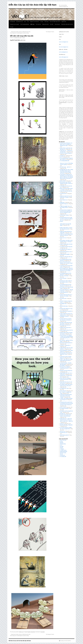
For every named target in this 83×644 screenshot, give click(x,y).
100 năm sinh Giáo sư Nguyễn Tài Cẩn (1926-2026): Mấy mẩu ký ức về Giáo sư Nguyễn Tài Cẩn (66, 211)
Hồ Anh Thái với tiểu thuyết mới (66, 343)
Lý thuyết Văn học (63, 450)
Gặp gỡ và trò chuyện (15, 24)
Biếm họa (32, 24)
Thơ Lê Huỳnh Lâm (63, 200)
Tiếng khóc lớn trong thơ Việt (65, 328)
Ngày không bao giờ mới (64, 435)
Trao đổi (52, 24)
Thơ (28, 22)
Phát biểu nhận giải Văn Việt (67, 24)
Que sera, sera (62, 431)
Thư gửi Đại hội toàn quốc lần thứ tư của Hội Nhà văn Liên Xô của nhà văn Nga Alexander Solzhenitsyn (66, 403)
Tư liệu (42, 22)
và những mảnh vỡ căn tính (66, 244)
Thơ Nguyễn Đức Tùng (64, 388)
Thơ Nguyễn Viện (63, 304)
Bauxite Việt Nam (63, 440)
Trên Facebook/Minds (25, 24)
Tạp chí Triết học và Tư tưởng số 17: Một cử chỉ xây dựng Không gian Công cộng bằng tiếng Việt (66, 336)
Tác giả (12, 27)
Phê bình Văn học (63, 453)
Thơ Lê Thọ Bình (63, 278)
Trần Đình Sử (62, 455)
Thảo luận (46, 22)
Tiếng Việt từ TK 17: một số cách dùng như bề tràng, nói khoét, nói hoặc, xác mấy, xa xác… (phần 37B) (66, 420)
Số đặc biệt (12, 22)
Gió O (61, 445)
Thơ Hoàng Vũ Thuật (50, 32)
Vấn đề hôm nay (19, 22)
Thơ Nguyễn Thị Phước (64, 408)
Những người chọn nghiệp (65, 254)
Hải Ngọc (62, 446)
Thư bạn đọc (38, 24)
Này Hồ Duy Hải (63, 299)
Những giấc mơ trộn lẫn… (65, 316)
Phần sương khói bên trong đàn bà (66, 311)
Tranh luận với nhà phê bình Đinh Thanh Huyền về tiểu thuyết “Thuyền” (66, 396)
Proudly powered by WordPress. (66, 641)
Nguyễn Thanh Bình (31, 632)
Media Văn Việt (45, 24)
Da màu (61, 441)
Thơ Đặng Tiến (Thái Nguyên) (65, 249)
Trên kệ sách (57, 24)
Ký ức (61, 157)
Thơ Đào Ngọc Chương (64, 215)
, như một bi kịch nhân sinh (66, 191)
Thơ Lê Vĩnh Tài (63, 391)
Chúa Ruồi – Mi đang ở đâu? (65, 345)
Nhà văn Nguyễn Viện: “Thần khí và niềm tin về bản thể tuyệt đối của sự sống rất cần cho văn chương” (66, 269)
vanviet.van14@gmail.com (64, 42)
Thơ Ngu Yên (62, 156)
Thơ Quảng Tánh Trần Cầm (65, 325)
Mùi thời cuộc (62, 414)
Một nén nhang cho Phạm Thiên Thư (66, 330)
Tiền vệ (61, 454)
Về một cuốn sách (63, 194)
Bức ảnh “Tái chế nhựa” (64, 276)
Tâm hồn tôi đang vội (64, 204)
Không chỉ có (66, 257)
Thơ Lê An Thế (63, 407)
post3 (24, 38)
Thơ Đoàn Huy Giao (64, 433)
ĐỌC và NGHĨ (63, 181)
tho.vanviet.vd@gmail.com (64, 47)
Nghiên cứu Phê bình (34, 22)
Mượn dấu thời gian (64, 451)
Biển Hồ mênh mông (64, 306)
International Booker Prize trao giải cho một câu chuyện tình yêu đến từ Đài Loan (66, 219)
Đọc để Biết (62, 366)
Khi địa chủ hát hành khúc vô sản (66, 252)
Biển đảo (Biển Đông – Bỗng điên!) (66, 425)
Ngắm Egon (62, 202)
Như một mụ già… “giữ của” (65, 167)
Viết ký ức (62, 424)
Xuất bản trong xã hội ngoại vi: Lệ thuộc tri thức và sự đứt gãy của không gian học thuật (66, 144)
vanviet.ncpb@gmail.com (63, 52)
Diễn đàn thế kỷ (63, 444)
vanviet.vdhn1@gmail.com (64, 57)
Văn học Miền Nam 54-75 (55, 22)
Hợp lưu (62, 448)
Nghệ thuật (64, 22)
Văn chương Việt (63, 457)
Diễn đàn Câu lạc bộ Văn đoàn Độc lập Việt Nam (33, 5)
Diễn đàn (62, 443)
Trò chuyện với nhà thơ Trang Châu (66, 247)
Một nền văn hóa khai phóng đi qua (66, 371)
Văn (25, 22)
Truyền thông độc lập (64, 292)
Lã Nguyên (62, 449)
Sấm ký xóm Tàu (63, 238)
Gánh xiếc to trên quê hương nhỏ (66, 153)
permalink (43, 632)
